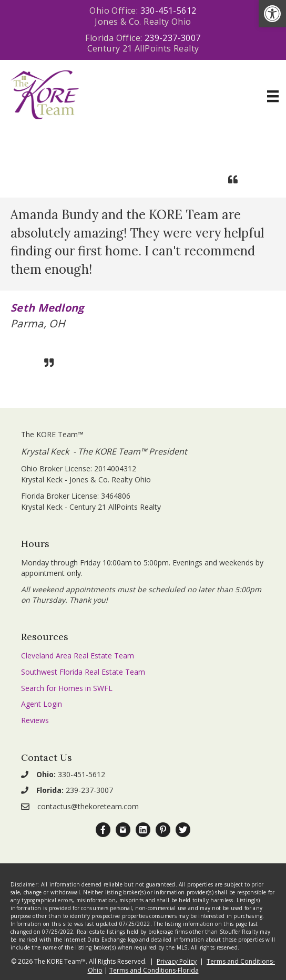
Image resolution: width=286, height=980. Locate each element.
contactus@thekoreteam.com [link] (88, 806)
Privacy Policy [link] (177, 961)
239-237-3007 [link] (173, 38)
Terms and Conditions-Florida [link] (154, 970)
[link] (272, 14)
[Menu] (273, 96)
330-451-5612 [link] (168, 11)
